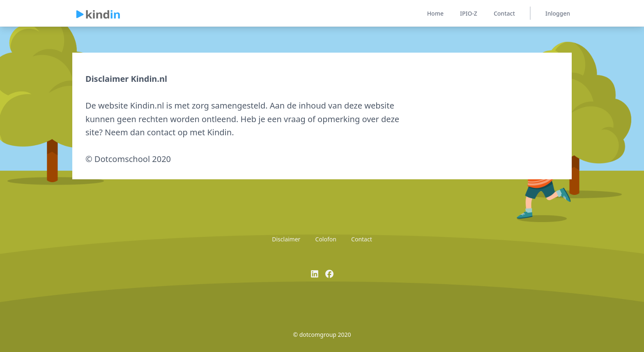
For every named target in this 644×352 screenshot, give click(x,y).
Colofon (326, 239)
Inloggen (558, 13)
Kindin (219, 132)
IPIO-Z (469, 13)
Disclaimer (286, 239)
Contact (504, 13)
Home (435, 13)
